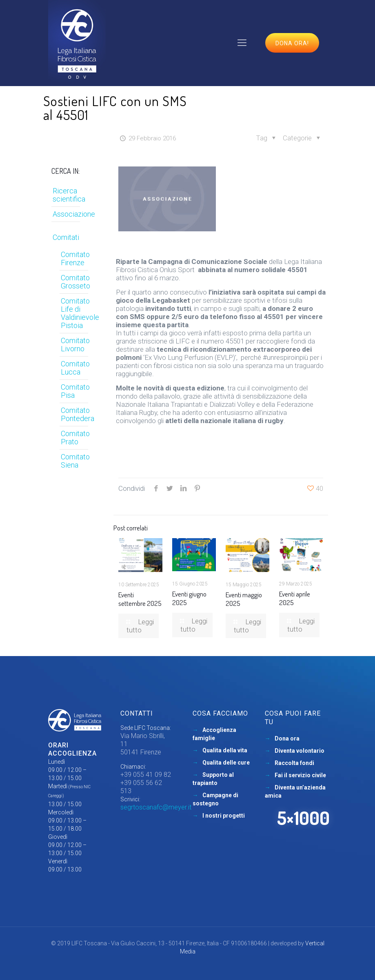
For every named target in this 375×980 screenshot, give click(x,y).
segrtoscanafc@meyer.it (156, 807)
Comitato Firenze (75, 258)
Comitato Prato (75, 438)
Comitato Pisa (75, 391)
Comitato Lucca (75, 368)
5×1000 (303, 818)
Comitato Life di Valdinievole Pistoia (77, 313)
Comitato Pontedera (77, 414)
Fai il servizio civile (300, 775)
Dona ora (287, 738)
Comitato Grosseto (75, 282)
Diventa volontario (300, 751)
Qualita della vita (225, 750)
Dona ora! (292, 43)
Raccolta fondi (294, 763)
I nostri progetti (224, 816)
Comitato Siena (75, 461)
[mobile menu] (242, 43)
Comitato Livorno (75, 345)
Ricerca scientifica (69, 195)
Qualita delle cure (226, 763)
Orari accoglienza (72, 749)
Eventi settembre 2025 (140, 599)
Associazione (74, 214)
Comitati (66, 237)
